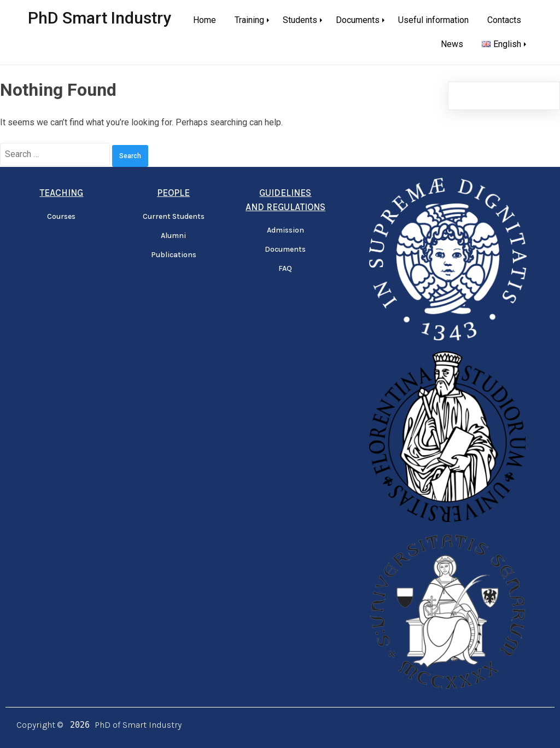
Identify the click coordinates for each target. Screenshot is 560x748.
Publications (174, 255)
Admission (285, 230)
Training (249, 20)
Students (300, 20)
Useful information (433, 20)
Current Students (174, 216)
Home (205, 20)
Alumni (173, 236)
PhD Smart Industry (100, 18)
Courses (61, 216)
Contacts (504, 20)
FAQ (285, 268)
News (452, 44)
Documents (358, 20)
